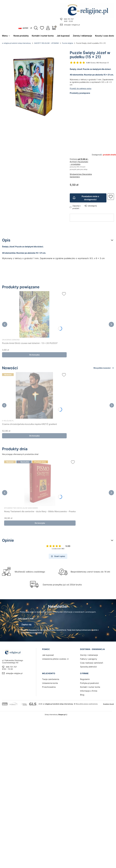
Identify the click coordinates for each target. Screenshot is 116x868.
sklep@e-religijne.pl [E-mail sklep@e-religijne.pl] (72, 25)
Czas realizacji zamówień (92, 662)
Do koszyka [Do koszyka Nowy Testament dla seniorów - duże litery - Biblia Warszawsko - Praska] (40, 523)
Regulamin (33, 629)
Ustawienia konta (50, 682)
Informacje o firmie (89, 690)
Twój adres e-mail (26, 619)
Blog (82, 693)
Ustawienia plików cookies (54, 658)
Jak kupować (48, 654)
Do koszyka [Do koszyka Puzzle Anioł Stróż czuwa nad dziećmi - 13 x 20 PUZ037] (34, 355)
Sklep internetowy (55, 713)
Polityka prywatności (90, 682)
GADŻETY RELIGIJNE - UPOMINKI (47, 43)
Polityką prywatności (34, 631)
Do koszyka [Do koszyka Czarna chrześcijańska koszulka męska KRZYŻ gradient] (34, 436)
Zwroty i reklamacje (89, 654)
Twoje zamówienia (51, 678)
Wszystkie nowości (104, 368)
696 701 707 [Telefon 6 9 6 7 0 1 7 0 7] (69, 19)
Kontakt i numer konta (90, 686)
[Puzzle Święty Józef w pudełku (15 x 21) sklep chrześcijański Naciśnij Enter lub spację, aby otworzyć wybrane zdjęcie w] (34, 85)
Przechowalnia (49, 686)
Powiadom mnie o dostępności (86, 198)
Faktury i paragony (89, 658)
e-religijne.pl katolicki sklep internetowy (17, 43)
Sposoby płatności (88, 665)
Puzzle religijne (68, 43)
